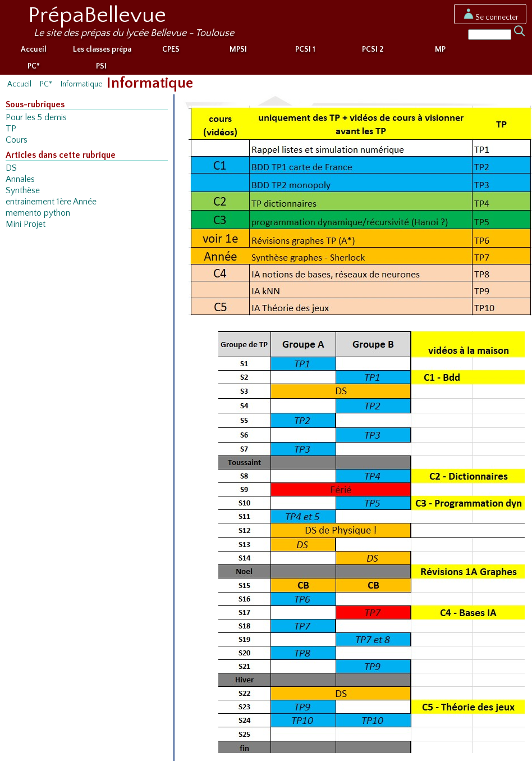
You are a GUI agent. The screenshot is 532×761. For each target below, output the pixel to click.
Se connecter (490, 17)
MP (440, 49)
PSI (101, 66)
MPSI (238, 49)
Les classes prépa (102, 49)
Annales (20, 179)
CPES (171, 49)
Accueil (34, 49)
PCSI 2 (373, 49)
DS (11, 168)
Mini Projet (26, 224)
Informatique (81, 84)
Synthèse (23, 191)
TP (11, 129)
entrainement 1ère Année (51, 202)
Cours (17, 140)
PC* (34, 66)
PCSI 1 (305, 49)
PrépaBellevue (97, 15)
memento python (38, 213)
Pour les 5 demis (36, 118)
